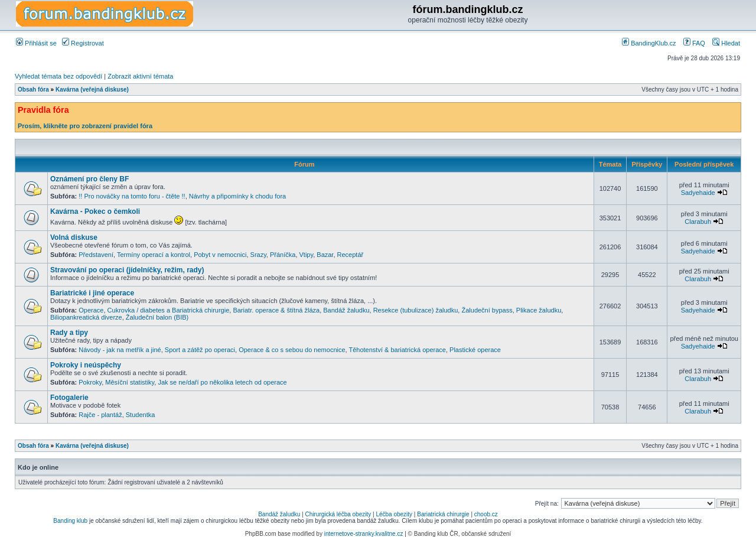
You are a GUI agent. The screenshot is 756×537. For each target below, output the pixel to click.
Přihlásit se (36, 43)
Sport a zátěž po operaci (200, 350)
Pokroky (90, 382)
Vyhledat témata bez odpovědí (58, 76)
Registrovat (83, 43)
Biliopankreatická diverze (86, 317)
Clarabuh (698, 222)
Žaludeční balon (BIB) (157, 317)
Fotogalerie (69, 398)
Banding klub (70, 521)
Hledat (726, 43)
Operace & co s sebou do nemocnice (292, 350)
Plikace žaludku (539, 310)
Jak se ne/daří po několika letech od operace (222, 382)
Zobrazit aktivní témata (140, 76)
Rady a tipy (69, 333)
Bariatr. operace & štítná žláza (276, 310)
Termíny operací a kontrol (154, 255)
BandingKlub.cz (649, 43)
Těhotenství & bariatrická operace (397, 350)
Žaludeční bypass (487, 310)
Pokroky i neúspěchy (86, 365)
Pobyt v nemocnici (220, 255)
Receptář (351, 255)
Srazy (258, 255)
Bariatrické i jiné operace (92, 293)
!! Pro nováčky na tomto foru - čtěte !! (132, 196)
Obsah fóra (33, 89)
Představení (96, 255)
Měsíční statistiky (130, 382)
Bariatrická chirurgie (443, 514)
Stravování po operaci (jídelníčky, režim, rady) (127, 270)
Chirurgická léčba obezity (338, 514)
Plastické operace (475, 350)
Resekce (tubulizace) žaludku (416, 310)
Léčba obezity (394, 514)
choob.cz (486, 514)
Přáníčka (283, 255)
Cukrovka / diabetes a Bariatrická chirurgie (169, 310)
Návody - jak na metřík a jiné (120, 350)
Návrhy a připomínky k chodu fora (237, 196)
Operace (91, 310)
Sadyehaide (698, 193)
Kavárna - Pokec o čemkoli (95, 211)
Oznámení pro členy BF (89, 179)
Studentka (141, 415)
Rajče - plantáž (100, 415)
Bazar (325, 255)
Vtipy (307, 255)
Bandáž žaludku (346, 310)
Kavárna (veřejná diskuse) (92, 89)
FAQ (694, 43)
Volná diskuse (74, 237)
